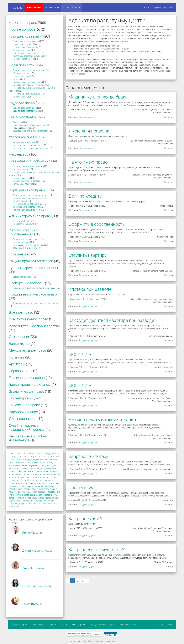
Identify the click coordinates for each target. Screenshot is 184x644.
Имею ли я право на (89, 131)
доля (11, 454)
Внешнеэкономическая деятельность (28, 438)
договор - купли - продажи (21, 498)
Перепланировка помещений (27, 94)
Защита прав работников (25, 108)
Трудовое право (22, 103)
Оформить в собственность (97, 224)
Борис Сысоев (32, 533)
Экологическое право (27, 391)
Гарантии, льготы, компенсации (28, 166)
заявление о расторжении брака (30, 477)
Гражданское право (25, 36)
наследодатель (47, 480)
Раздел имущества (88, 117)
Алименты (18, 122)
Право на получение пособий (27, 181)
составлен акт (16, 489)
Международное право (28, 350)
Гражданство (20, 254)
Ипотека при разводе (90, 289)
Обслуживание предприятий (26, 207)
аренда (38, 468)
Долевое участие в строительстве (29, 70)
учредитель (43, 483)
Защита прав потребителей (31, 261)
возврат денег (31, 489)
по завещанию (50, 468)
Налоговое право (23, 23)
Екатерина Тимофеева (37, 586)
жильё (39, 454)
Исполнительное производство (34, 326)
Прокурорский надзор (27, 378)
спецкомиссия (48, 486)
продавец (14, 504)
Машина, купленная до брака (98, 97)
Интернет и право (21, 242)
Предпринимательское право (33, 294)
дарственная (15, 501)
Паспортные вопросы (27, 283)
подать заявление (28, 504)
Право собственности (23, 59)
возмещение (54, 492)
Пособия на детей (21, 178)
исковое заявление (18, 465)
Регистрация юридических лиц (28, 210)
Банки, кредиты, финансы (30, 385)
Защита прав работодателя (26, 111)
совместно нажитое (27, 471)
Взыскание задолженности (26, 41)
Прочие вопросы (23, 29)
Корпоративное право (27, 190)
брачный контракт (30, 480)
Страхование (20, 337)
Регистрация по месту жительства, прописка (34, 288)
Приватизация (20, 97)
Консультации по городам (103, 625)
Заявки (52, 625)
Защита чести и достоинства (27, 53)
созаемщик (43, 471)
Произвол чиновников (24, 224)
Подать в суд (82, 487)
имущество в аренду (49, 489)
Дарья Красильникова (37, 551)
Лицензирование (21, 201)
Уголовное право (23, 137)
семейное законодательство (28, 462)
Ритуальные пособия (23, 184)
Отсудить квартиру (88, 255)
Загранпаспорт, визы (23, 277)
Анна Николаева (33, 568)
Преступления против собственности (31, 148)
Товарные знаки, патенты (25, 248)
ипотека (55, 454)
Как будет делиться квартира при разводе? (112, 320)
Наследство (19, 154)
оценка (12, 471)
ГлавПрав (16, 8)
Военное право (21, 312)
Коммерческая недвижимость (27, 82)
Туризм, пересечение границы (33, 268)
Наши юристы (52, 8)
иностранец (15, 507)
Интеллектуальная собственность (24, 232)
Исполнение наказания (24, 142)
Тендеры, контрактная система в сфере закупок (36, 303)
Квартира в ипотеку (88, 456)
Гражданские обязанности (26, 47)
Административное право (30, 216)
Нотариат (17, 357)
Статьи (63, 625)
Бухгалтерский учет (25, 398)
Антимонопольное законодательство (31, 195)
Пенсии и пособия (21, 169)
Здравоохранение (23, 412)
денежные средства (25, 460)
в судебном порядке (38, 465)
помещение (28, 501)
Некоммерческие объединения (28, 204)
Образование (20, 371)
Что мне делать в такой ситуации (102, 419)
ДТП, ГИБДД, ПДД (22, 221)
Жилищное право (21, 73)
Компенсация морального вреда (28, 56)
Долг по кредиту (85, 196)
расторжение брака (37, 457)
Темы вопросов (78, 625)
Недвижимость (21, 65)
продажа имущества (30, 486)
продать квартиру (17, 492)
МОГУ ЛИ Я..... (83, 354)
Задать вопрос (34, 8)
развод (46, 454)
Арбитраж (17, 364)
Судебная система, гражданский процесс (27, 427)
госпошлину (41, 501)
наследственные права (35, 474)
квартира (48, 462)
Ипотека (17, 79)
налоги (51, 501)
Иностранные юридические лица (29, 198)
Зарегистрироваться (164, 8)
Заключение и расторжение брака (29, 125)
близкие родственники (46, 498)
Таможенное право (25, 405)
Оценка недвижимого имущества (29, 85)
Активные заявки (71, 8)
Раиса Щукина (32, 604)
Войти (147, 8)
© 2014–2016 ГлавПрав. (162, 625)
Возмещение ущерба (23, 44)
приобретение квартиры (21, 495)
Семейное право (22, 117)
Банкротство (19, 344)
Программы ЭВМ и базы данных (28, 245)
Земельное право (21, 76)
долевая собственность (45, 495)
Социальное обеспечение (30, 161)
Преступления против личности (28, 145)
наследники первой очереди (22, 483)
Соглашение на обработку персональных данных (92, 641)
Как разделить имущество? (96, 550)
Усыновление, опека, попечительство (31, 131)
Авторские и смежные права (27, 239)
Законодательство (128, 625)
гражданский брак (18, 457)
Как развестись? (85, 518)
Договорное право (22, 50)
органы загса (27, 468)
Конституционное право (29, 319)
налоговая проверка (37, 492)
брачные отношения (24, 454)
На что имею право (88, 162)
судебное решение (46, 504)
